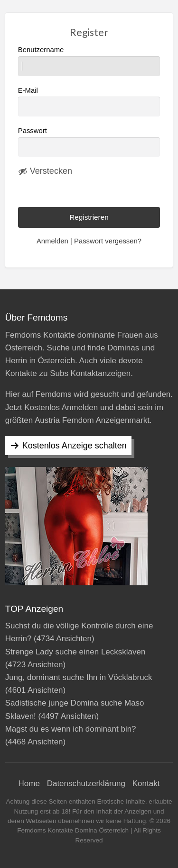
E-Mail (89, 102)
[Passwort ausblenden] (45, 171)
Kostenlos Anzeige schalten (75, 446)
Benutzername (89, 61)
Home (29, 783)
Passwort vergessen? (108, 241)
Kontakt (146, 783)
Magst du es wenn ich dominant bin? (71, 729)
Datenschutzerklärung (86, 783)
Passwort (33, 131)
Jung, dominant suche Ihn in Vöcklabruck (79, 677)
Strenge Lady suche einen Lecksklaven (75, 652)
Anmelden (52, 241)
